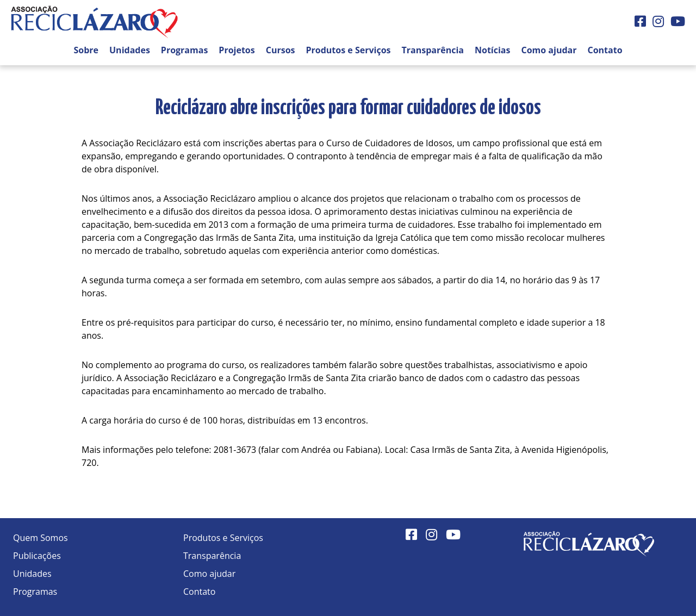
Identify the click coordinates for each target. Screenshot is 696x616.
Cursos (281, 50)
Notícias (492, 50)
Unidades (130, 50)
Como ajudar (549, 50)
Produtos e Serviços (349, 50)
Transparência (433, 50)
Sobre (86, 50)
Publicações (37, 556)
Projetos (237, 50)
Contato (605, 50)
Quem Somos (41, 538)
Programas (185, 50)
